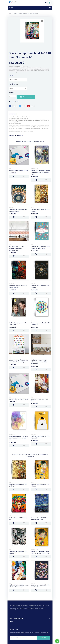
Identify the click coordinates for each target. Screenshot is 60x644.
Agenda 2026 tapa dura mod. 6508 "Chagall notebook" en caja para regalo (40, 172)
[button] (43, 3)
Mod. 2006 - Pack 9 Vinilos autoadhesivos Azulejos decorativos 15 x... (16, 248)
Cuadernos (11, 208)
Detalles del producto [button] (16, 136)
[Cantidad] (12, 96)
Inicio (10, 168)
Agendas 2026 (34, 168)
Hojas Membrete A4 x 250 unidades (19, 399)
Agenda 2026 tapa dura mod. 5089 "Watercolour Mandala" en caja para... (18, 438)
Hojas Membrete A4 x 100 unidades (19, 170)
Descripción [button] (12, 114)
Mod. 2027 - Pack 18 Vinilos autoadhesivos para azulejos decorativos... (39, 362)
